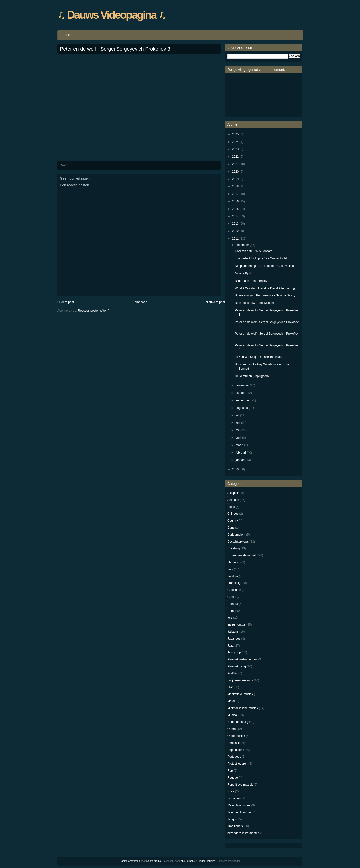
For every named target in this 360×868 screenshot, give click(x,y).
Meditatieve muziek (240, 694)
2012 (236, 231)
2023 (236, 149)
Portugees (234, 757)
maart (240, 445)
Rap (230, 771)
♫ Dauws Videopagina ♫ (112, 15)
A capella (234, 493)
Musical (233, 715)
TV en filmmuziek (239, 805)
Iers (230, 618)
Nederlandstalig (238, 722)
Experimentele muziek (242, 555)
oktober (241, 393)
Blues (231, 507)
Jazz (231, 646)
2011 (236, 239)
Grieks (232, 597)
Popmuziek (235, 750)
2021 (236, 164)
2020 (236, 172)
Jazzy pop (234, 652)
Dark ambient (236, 535)
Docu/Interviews (238, 542)
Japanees (234, 639)
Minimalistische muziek (243, 708)
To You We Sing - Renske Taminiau (258, 357)
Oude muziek (236, 736)
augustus (242, 408)
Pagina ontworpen (130, 861)
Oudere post (66, 302)
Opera (232, 729)
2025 (236, 134)
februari (241, 453)
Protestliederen (238, 764)
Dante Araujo (154, 861)
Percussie (234, 743)
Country (233, 521)
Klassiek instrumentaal (242, 659)
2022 (236, 157)
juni (238, 423)
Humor (232, 611)
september (243, 400)
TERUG (66, 35)
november (242, 385)
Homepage (140, 302)
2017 (236, 194)
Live (230, 687)
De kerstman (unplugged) (252, 376)
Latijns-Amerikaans (240, 680)
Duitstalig (234, 548)
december (242, 245)
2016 (236, 201)
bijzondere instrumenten (243, 833)
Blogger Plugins (206, 861)
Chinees (233, 514)
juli (238, 415)
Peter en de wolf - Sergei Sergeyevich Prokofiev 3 (115, 49)
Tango (232, 819)
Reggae (233, 778)
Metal (231, 701)
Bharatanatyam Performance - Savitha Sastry (265, 295)
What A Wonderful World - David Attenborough (266, 288)
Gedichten (234, 590)
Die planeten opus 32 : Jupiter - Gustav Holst (265, 266)
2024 (236, 142)
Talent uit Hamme (239, 812)
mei (238, 430)
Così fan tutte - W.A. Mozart (253, 251)
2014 (236, 216)
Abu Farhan (187, 861)
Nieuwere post (215, 302)
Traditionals (235, 826)
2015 (236, 209)
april (239, 438)
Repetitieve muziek (240, 785)
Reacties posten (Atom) (94, 311)
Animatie (233, 500)
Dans (231, 528)
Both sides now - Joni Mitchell (255, 303)
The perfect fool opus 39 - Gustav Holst (261, 258)
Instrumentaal (237, 625)
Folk (230, 569)
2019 (236, 179)
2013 (236, 224)
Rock (231, 791)
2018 (236, 186)
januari (240, 460)
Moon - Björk (243, 273)
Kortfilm (233, 673)
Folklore (233, 576)
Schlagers (234, 798)
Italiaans (233, 632)
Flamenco (234, 562)
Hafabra (233, 604)
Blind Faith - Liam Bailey (251, 281)
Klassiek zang (237, 666)
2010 (236, 469)
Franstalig (234, 583)
